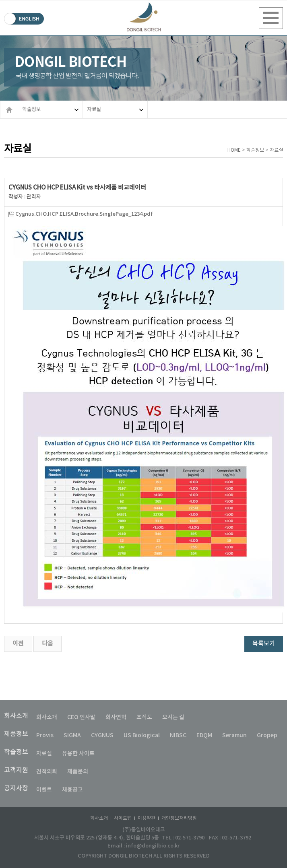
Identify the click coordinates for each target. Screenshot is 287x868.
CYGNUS (102, 735)
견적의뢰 (47, 772)
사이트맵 (123, 818)
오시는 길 (173, 717)
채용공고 (72, 790)
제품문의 (78, 772)
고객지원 (16, 770)
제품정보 (16, 734)
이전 (18, 644)
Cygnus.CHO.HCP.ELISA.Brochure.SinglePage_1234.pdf (81, 214)
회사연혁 (116, 717)
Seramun (234, 735)
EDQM (204, 735)
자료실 (115, 110)
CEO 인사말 (81, 717)
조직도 (144, 717)
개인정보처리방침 (179, 818)
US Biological (142, 735)
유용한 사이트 (78, 754)
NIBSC (178, 735)
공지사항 (16, 788)
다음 (47, 644)
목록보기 (264, 644)
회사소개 (16, 716)
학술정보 (50, 110)
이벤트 (44, 790)
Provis (45, 735)
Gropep (267, 735)
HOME (234, 150)
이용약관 (147, 818)
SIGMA (72, 735)
